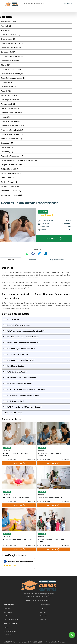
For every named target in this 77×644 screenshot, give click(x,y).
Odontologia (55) (7, 143)
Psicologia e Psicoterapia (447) (12, 156)
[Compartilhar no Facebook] (33, 253)
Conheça (43, 609)
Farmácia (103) (6, 91)
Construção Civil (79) (9, 52)
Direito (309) (6, 65)
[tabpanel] (36, 418)
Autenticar (43, 612)
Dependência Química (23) (11, 61)
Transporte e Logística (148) (11, 191)
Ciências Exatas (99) (8, 39)
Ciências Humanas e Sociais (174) (13, 43)
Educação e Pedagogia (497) (11, 69)
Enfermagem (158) (8, 82)
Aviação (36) (5, 30)
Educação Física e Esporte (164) (12, 74)
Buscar (68, 4)
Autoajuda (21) (6, 26)
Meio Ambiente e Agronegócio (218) (14, 134)
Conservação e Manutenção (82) (13, 48)
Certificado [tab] (32, 260)
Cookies (6, 616)
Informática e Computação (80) (12, 126)
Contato (6, 628)
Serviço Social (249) (8, 178)
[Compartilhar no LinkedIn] (45, 253)
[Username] (43, 4)
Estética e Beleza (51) (9, 87)
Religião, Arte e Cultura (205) (11, 165)
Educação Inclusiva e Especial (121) (13, 78)
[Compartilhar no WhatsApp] (27, 253)
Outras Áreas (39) (7, 147)
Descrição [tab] (11, 260)
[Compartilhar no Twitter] (39, 253)
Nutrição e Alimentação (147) (11, 139)
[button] (6, 10)
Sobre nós (7, 609)
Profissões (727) (7, 152)
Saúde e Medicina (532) (9, 169)
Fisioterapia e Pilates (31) (10, 100)
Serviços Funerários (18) (10, 182)
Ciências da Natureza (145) (10, 35)
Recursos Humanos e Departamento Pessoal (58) (19, 160)
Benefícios (43, 619)
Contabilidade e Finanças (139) (12, 56)
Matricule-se (19, 463)
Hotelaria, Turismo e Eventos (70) (13, 113)
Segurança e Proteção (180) (11, 173)
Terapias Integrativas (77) (10, 186)
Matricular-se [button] (54, 238)
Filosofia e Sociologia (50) (11, 95)
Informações (8, 612)
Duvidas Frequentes (10, 631)
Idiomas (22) (6, 117)
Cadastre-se (8, 635)
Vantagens (43, 616)
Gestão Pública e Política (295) (12, 108)
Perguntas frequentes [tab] (57, 260)
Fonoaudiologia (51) (8, 104)
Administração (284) (8, 22)
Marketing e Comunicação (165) (12, 130)
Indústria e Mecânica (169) (10, 121)
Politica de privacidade (11, 619)
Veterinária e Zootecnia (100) (11, 195)
